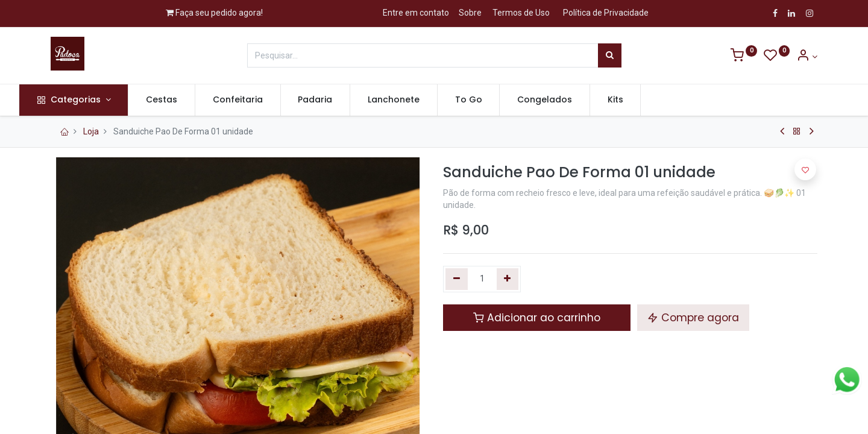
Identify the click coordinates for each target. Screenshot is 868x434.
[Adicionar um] (508, 279)
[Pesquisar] (610, 55)
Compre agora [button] (693, 318)
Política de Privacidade (606, 13)
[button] (805, 169)
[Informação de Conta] (807, 57)
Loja (91, 131)
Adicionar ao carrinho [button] (537, 318)
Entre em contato (416, 13)
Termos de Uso (521, 13)
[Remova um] (457, 279)
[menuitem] (193, 100)
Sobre (470, 13)
